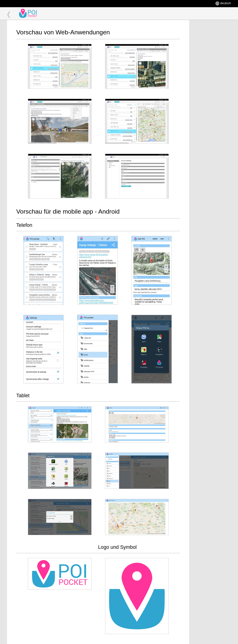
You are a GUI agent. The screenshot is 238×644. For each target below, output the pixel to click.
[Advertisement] (212, 90)
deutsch (226, 3)
